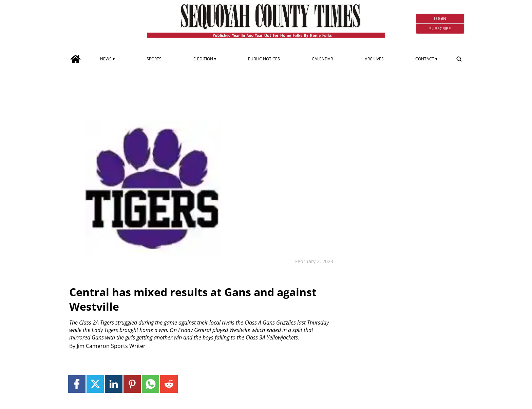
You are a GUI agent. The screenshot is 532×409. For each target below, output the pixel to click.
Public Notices (264, 59)
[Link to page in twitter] (95, 384)
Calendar (322, 59)
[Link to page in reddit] (169, 384)
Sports (154, 59)
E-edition (203, 59)
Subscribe (440, 29)
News (106, 59)
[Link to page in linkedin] (113, 384)
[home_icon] (76, 59)
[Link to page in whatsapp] (150, 384)
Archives (374, 59)
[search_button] (459, 59)
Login (440, 18)
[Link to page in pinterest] (132, 384)
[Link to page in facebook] (77, 384)
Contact (425, 59)
